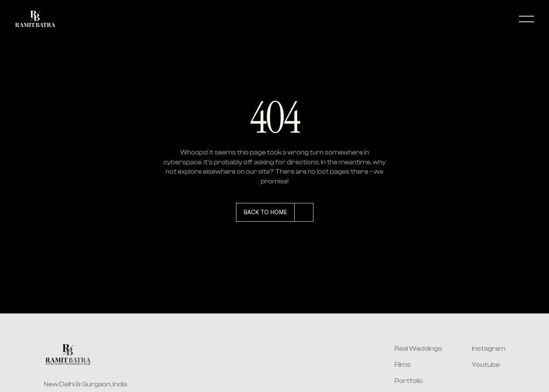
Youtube (486, 365)
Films (403, 365)
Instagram (489, 349)
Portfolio (409, 381)
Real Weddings (418, 349)
